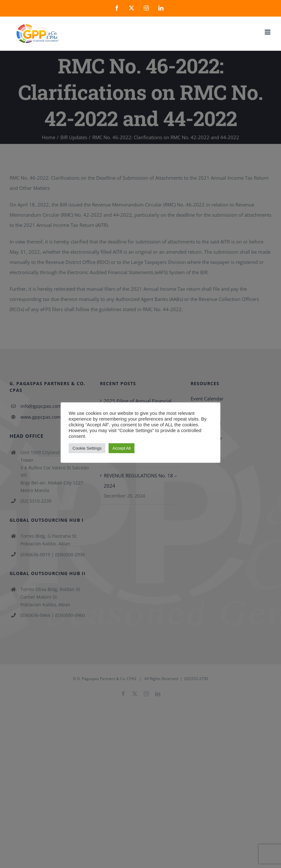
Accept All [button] (122, 448)
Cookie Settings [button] (87, 448)
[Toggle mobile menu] (268, 32)
